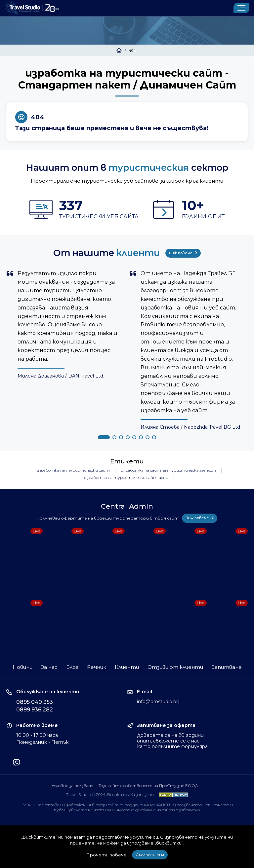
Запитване (227, 667)
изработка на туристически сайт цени (126, 477)
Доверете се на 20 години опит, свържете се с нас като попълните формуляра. (173, 741)
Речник (97, 667)
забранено (189, 810)
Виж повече (183, 253)
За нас (49, 667)
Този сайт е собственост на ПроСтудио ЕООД (148, 786)
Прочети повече (106, 855)
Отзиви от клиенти (175, 667)
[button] (104, 437)
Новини (22, 667)
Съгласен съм (150, 855)
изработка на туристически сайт (73, 470)
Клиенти (127, 667)
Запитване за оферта (166, 725)
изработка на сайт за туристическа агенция (168, 470)
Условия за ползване (72, 786)
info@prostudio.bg (158, 702)
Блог (72, 667)
